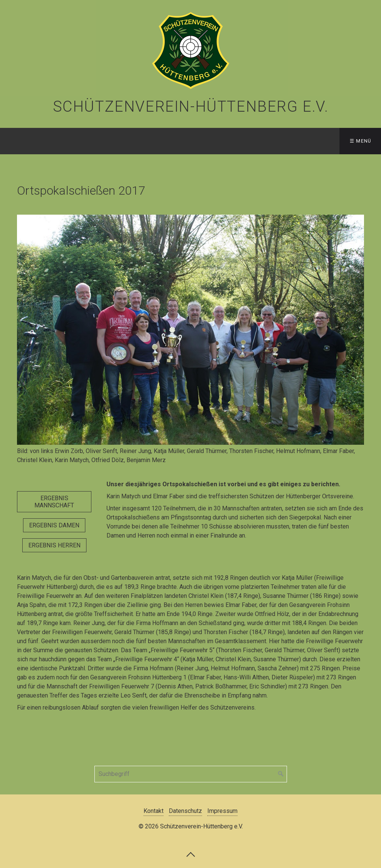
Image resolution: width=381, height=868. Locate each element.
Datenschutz (185, 811)
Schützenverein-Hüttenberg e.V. (191, 107)
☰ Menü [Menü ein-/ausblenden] (361, 141)
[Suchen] (281, 774)
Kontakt (153, 811)
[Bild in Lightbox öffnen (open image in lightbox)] (190, 330)
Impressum (222, 811)
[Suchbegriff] (191, 774)
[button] (54, 502)
